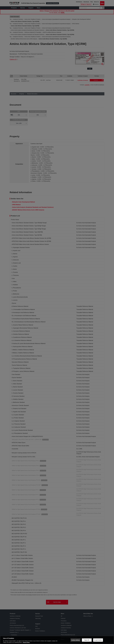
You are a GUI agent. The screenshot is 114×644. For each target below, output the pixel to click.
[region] (57, 640)
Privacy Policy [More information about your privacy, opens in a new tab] (26, 642)
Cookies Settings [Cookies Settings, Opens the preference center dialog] (76, 640)
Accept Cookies (98, 640)
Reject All (87, 640)
